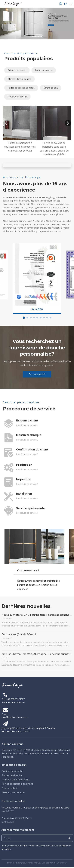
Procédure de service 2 (27, 440)
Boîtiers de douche (17, 70)
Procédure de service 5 (27, 484)
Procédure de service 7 (27, 513)
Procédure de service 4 (27, 469)
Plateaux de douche (17, 97)
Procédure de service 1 (27, 425)
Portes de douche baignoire (21, 88)
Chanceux (62, 863)
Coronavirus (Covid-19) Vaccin (19, 634)
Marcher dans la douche (19, 79)
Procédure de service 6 (27, 498)
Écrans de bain (51, 88)
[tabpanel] (37, 274)
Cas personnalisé (37, 374)
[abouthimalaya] (37, 165)
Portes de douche (44, 70)
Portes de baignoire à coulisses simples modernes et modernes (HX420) (20, 147)
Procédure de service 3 (27, 454)
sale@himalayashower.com (15, 717)
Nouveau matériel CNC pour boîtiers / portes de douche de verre (35, 808)
